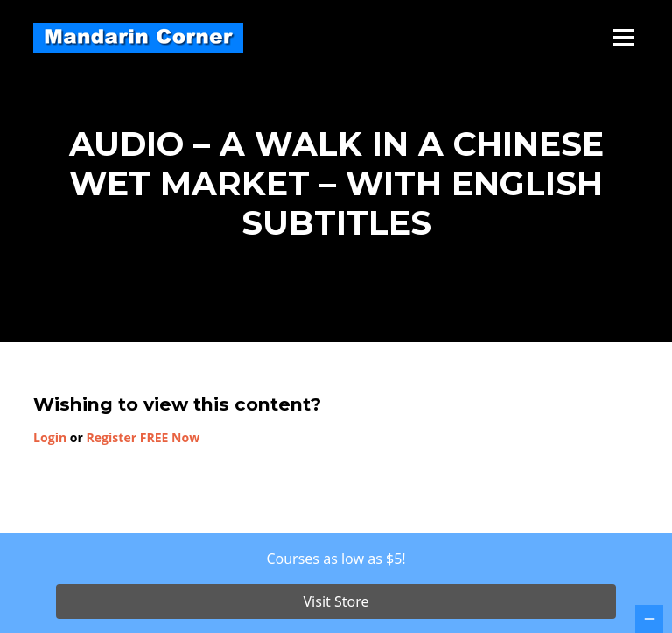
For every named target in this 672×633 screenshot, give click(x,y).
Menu (623, 37)
